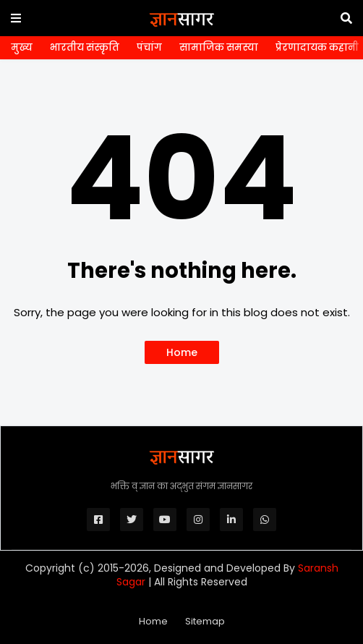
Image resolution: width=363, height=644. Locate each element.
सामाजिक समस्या (219, 47)
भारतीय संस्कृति (85, 47)
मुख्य (22, 47)
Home (182, 352)
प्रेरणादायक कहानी (317, 47)
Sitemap (205, 621)
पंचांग (149, 47)
